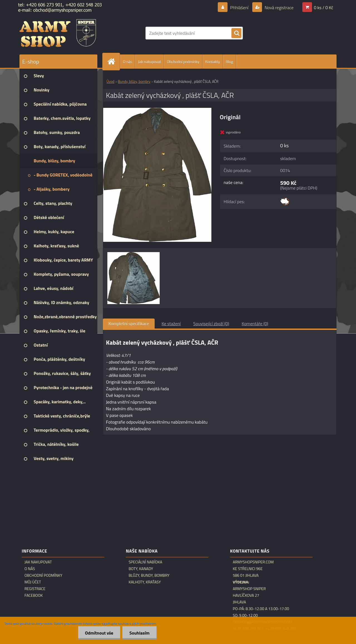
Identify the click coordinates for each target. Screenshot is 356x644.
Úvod (110, 81)
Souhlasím (139, 633)
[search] (236, 33)
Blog (229, 62)
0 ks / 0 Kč (323, 8)
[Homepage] (113, 62)
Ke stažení (171, 324)
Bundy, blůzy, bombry (134, 81)
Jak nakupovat (149, 62)
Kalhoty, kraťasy (145, 582)
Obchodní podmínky (183, 62)
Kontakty (213, 62)
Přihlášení (239, 8)
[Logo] (58, 33)
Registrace (35, 589)
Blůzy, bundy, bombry (149, 575)
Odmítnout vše (99, 633)
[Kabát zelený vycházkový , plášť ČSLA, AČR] (157, 110)
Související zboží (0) (211, 324)
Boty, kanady (141, 569)
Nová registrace (279, 8)
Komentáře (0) (255, 324)
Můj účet (33, 582)
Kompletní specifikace (129, 324)
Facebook (34, 595)
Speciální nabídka (145, 562)
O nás (128, 62)
